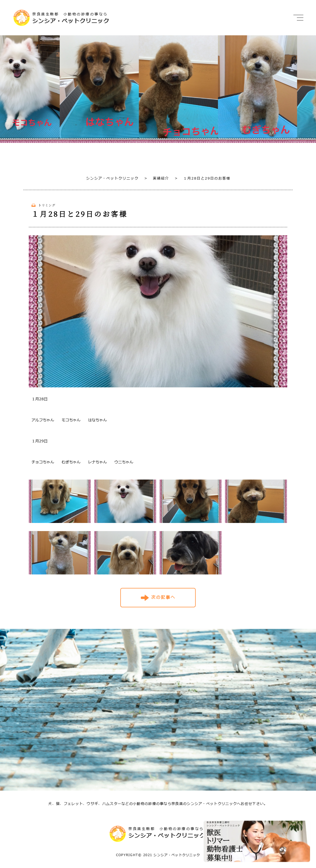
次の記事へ (163, 597)
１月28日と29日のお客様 (203, 178)
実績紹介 (157, 178)
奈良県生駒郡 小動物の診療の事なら (87, 18)
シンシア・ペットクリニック (112, 178)
